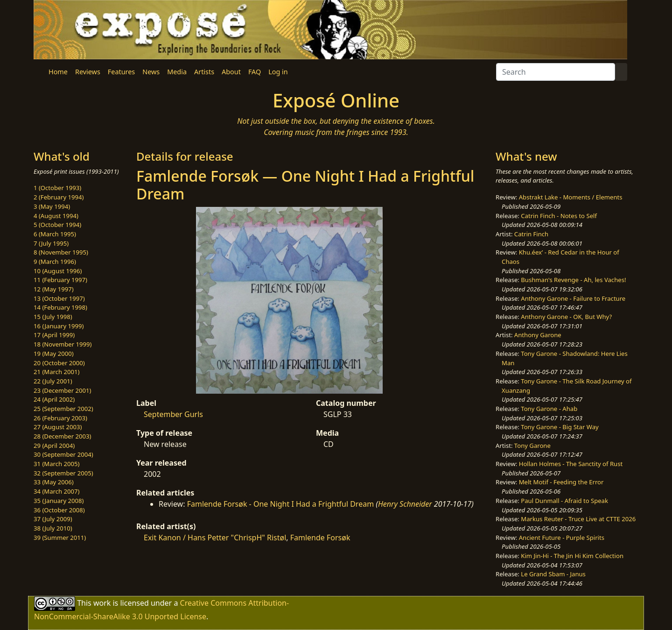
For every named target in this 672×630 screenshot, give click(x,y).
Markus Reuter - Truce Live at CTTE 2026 (578, 519)
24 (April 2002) (54, 399)
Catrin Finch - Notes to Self (559, 216)
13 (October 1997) (59, 298)
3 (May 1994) (52, 206)
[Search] (556, 72)
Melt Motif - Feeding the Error (561, 482)
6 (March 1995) (55, 234)
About (231, 72)
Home (58, 72)
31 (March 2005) (56, 464)
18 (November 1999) (63, 344)
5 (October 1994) (57, 225)
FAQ (255, 72)
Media (177, 72)
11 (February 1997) (60, 280)
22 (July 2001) (53, 381)
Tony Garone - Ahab (549, 409)
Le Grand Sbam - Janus (553, 574)
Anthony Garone (538, 335)
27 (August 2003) (58, 427)
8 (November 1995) (61, 252)
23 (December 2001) (62, 390)
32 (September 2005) (63, 473)
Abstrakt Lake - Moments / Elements (571, 197)
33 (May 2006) (54, 482)
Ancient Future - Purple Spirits (562, 538)
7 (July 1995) (51, 243)
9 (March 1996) (55, 262)
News (151, 72)
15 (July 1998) (53, 317)
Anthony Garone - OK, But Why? (566, 317)
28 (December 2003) (62, 436)
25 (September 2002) (63, 409)
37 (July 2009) (53, 519)
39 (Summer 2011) (60, 538)
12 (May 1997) (54, 289)
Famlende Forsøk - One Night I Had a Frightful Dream (280, 504)
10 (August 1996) (58, 271)
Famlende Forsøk (320, 538)
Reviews (88, 72)
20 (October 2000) (59, 363)
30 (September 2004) (63, 454)
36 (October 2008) (59, 510)
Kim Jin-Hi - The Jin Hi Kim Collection (572, 556)
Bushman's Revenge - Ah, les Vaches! (573, 280)
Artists (204, 72)
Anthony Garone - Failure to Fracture (573, 298)
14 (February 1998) (60, 307)
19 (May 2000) (54, 354)
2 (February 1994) (59, 197)
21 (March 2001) (56, 372)
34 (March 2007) (56, 491)
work (102, 603)
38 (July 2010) (53, 528)
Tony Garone (532, 446)
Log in (278, 72)
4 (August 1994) (56, 216)
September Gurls (173, 414)
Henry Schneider (405, 504)
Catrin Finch (531, 234)
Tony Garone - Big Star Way (560, 427)
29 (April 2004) (54, 446)
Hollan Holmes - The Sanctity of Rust (571, 464)
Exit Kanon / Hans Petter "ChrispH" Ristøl (215, 538)
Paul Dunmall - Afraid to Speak (564, 501)
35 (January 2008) (59, 501)
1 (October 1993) (57, 188)
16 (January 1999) (59, 326)
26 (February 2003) (60, 418)
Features (121, 72)
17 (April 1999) (54, 335)
